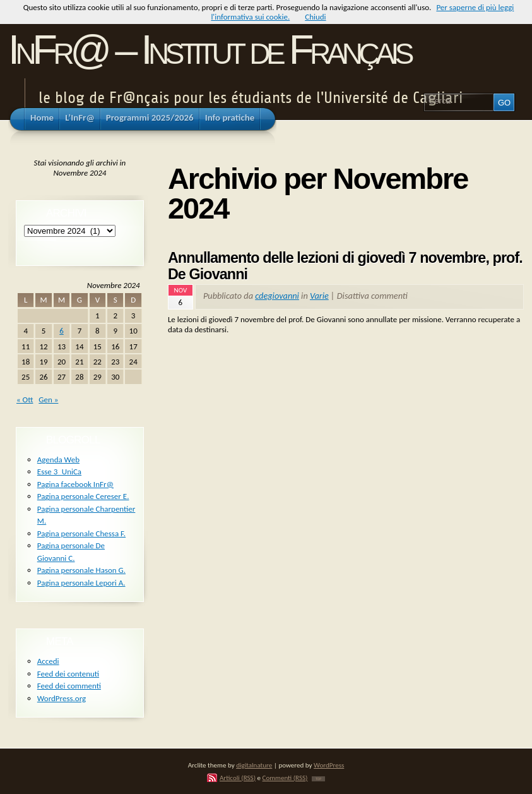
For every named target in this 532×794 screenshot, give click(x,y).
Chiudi (315, 17)
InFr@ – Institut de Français (209, 50)
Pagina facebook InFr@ (75, 484)
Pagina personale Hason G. (81, 570)
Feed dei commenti (69, 686)
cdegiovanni (277, 296)
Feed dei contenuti (68, 674)
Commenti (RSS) (285, 778)
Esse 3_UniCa (59, 472)
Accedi (48, 661)
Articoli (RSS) (238, 778)
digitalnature (254, 765)
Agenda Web (58, 460)
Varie (319, 296)
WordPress (329, 765)
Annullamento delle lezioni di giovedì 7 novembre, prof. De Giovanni (345, 266)
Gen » (48, 400)
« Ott (25, 400)
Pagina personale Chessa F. (81, 533)
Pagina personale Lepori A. (81, 583)
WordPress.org (62, 698)
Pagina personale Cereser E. (83, 496)
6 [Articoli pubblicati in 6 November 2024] (62, 331)
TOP (318, 779)
